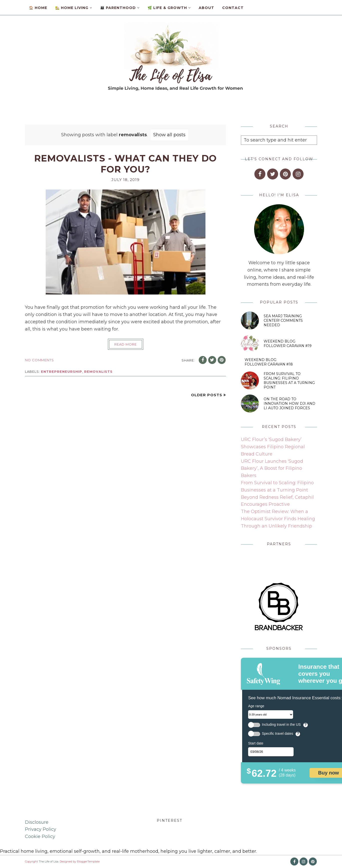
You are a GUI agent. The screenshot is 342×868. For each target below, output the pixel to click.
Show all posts (169, 135)
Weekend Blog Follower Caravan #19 (288, 343)
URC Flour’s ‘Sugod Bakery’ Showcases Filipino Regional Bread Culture (273, 447)
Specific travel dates (277, 734)
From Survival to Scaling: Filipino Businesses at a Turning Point (289, 380)
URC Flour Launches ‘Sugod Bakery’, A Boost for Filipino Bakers (272, 468)
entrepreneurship (62, 371)
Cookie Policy (40, 836)
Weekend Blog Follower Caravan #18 (269, 362)
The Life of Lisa (49, 861)
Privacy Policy (41, 829)
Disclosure (37, 822)
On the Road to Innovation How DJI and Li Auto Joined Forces (289, 403)
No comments (39, 360)
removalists (98, 371)
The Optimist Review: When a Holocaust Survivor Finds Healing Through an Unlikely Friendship (278, 519)
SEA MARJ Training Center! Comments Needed (283, 320)
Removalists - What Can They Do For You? (125, 164)
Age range (256, 706)
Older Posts (207, 395)
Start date (256, 743)
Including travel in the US (281, 725)
